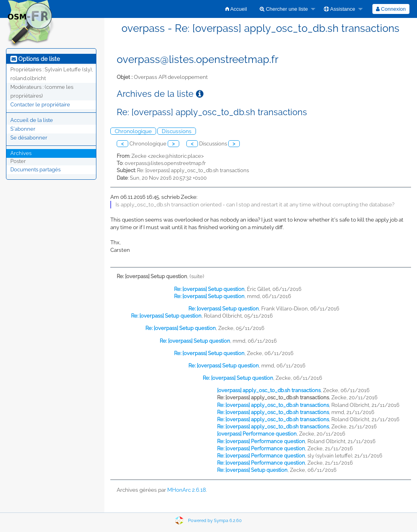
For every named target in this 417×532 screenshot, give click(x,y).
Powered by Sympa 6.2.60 (215, 521)
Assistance (340, 9)
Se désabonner (29, 138)
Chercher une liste (284, 9)
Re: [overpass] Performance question (261, 441)
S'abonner (23, 129)
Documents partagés (35, 170)
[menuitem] (236, 9)
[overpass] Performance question (257, 434)
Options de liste (35, 59)
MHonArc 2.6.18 (187, 490)
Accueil (236, 9)
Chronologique (133, 131)
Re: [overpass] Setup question (209, 289)
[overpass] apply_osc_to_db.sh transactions (269, 390)
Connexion (391, 9)
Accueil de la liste (32, 120)
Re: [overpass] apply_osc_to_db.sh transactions (273, 405)
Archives (21, 153)
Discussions (177, 131)
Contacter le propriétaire (40, 105)
